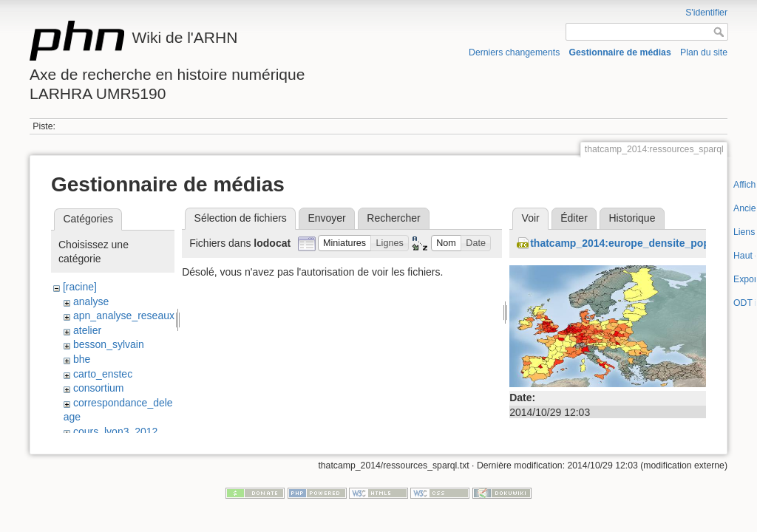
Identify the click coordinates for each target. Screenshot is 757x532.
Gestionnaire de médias (620, 52)
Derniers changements (514, 52)
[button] (345, 243)
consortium (98, 388)
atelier (87, 330)
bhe (82, 359)
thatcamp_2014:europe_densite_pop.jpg (629, 243)
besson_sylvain (109, 344)
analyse (91, 301)
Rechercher (393, 218)
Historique (632, 218)
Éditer (574, 218)
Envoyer (326, 218)
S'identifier (706, 13)
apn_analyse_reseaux (124, 316)
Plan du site (704, 52)
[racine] (80, 287)
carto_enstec (103, 374)
